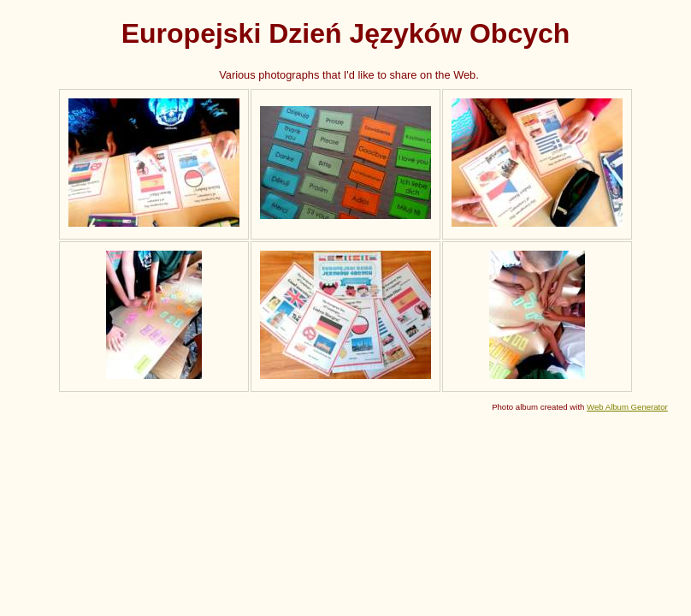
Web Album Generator (627, 407)
